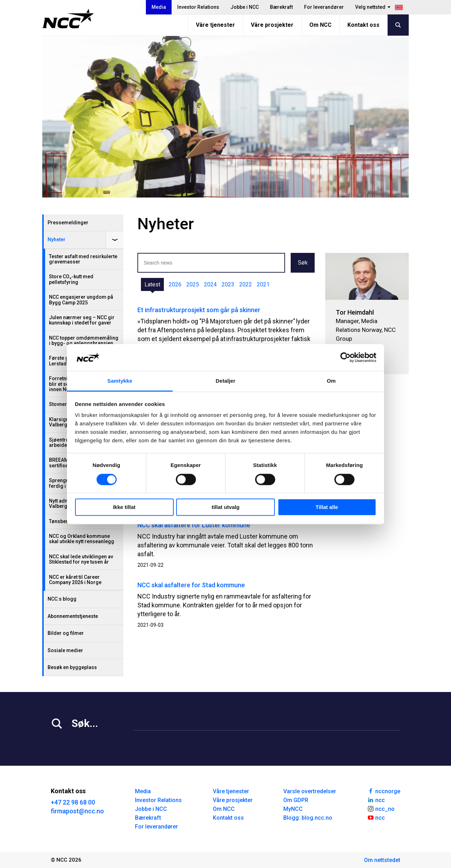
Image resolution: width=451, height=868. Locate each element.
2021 (263, 284)
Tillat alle (327, 507)
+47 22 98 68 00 (73, 802)
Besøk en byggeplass (72, 667)
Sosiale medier (65, 650)
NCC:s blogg (62, 599)
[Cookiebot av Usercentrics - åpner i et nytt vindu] (345, 357)
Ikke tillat (124, 507)
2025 (193, 284)
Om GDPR (296, 800)
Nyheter (57, 239)
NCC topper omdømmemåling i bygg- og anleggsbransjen (84, 341)
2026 (175, 284)
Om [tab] (331, 381)
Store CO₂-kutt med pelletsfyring (71, 279)
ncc (376, 800)
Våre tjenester (215, 25)
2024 (210, 284)
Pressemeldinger (68, 223)
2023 (228, 284)
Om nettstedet (382, 860)
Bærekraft (281, 7)
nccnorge (384, 791)
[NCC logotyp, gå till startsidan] (68, 19)
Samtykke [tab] (120, 381)
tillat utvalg (225, 507)
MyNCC (293, 809)
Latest (152, 284)
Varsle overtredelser (310, 791)
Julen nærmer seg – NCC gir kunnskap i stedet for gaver (82, 320)
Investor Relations (198, 7)
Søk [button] (303, 263)
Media (159, 7)
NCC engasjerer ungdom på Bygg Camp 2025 (81, 300)
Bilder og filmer (66, 633)
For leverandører (324, 7)
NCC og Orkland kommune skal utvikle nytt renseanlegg (82, 539)
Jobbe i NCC (245, 7)
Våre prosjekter (272, 25)
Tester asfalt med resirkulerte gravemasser (83, 259)
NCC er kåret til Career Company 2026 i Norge (75, 580)
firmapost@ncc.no (77, 811)
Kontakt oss (363, 25)
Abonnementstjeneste (73, 616)
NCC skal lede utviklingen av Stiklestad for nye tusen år (81, 559)
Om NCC (320, 25)
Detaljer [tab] (225, 381)
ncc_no (381, 808)
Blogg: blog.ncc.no (308, 818)
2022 (246, 284)
